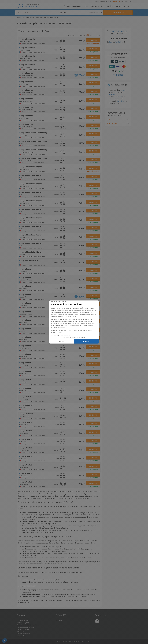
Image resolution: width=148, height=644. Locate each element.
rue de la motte (23, 365)
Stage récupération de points (78, 6)
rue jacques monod (24, 178)
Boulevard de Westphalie (26, 76)
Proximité (82, 35)
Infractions (109, 6)
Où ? (20, 13)
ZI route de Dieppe (24, 42)
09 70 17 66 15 (118, 1)
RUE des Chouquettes (25, 450)
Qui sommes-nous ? (123, 6)
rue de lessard (23, 357)
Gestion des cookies (24, 634)
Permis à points (97, 6)
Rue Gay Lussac (23, 263)
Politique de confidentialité (26, 627)
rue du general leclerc (25, 280)
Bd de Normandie (24, 84)
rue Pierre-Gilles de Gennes (27, 152)
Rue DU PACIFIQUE (24, 408)
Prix (98, 35)
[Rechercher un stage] (118, 13)
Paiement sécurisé (23, 629)
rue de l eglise (23, 135)
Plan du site (21, 636)
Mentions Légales (23, 623)
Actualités (59, 620)
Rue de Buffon (23, 289)
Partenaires (21, 631)
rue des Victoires (24, 425)
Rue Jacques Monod (24, 169)
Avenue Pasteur (23, 271)
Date (91, 35)
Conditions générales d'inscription (28, 625)
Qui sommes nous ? (24, 620)
